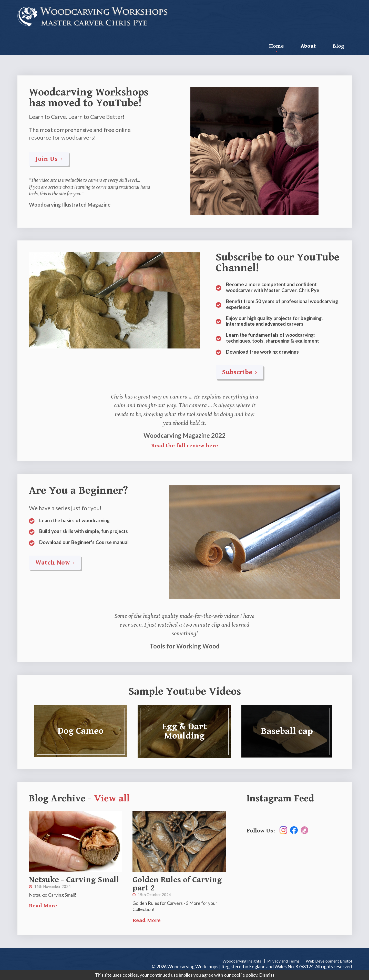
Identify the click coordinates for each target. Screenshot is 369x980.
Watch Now (55, 562)
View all (112, 799)
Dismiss (267, 975)
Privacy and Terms (283, 961)
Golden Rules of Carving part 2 (177, 884)
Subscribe (239, 372)
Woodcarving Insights (242, 961)
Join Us (49, 159)
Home (276, 46)
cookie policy (244, 975)
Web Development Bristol (329, 961)
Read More (43, 906)
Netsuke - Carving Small (74, 880)
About (308, 46)
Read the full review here (185, 446)
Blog (338, 46)
